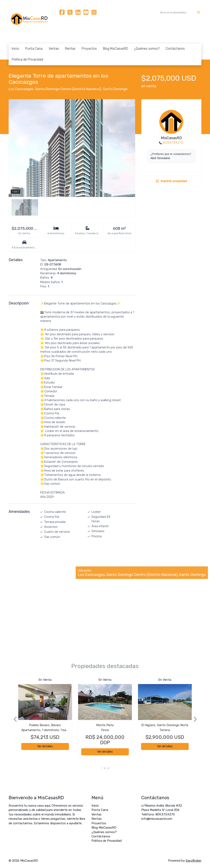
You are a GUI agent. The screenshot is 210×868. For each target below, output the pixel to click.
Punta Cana (34, 49)
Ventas (54, 49)
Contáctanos (175, 49)
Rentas (70, 49)
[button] (13, 719)
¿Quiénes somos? (147, 49)
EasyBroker (193, 861)
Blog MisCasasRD (115, 49)
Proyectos (89, 49)
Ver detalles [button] (45, 746)
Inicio (15, 49)
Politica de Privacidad (27, 59)
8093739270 (173, 143)
